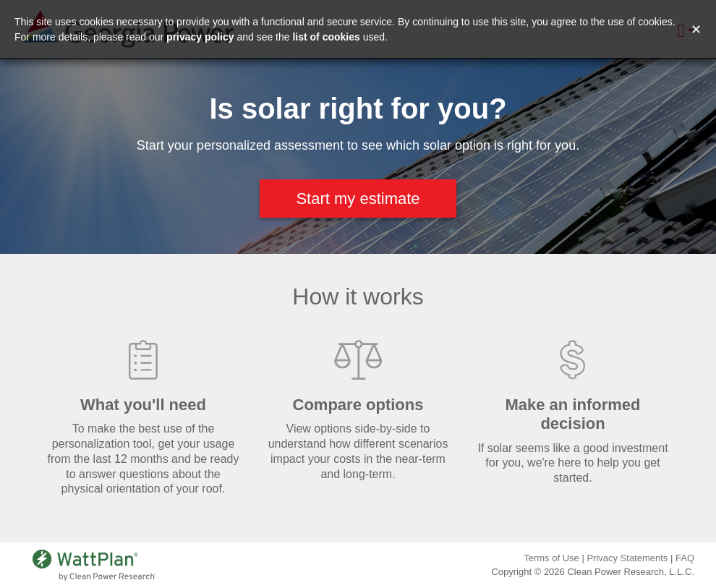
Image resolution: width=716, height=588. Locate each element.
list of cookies (326, 37)
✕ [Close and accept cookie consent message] (696, 30)
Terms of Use (551, 558)
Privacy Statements (627, 558)
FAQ (685, 558)
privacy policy (200, 37)
